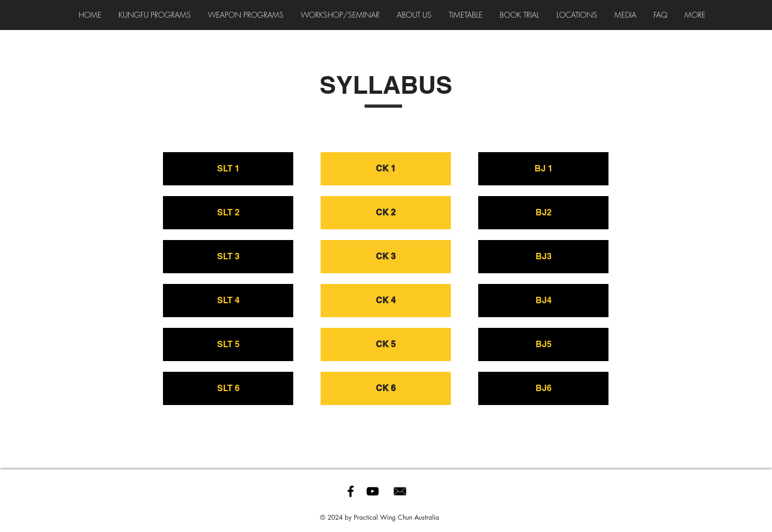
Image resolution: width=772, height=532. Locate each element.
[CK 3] (386, 257)
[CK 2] (386, 213)
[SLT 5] (228, 344)
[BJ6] (543, 388)
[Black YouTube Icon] (373, 491)
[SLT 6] (228, 388)
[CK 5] (386, 344)
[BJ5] (543, 344)
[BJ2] (543, 213)
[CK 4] (386, 301)
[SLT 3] (228, 257)
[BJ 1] (543, 169)
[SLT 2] (228, 213)
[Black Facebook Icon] (351, 491)
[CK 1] (386, 169)
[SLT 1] (228, 169)
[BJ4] (543, 301)
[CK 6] (386, 388)
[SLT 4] (228, 301)
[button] (340, 15)
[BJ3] (543, 257)
